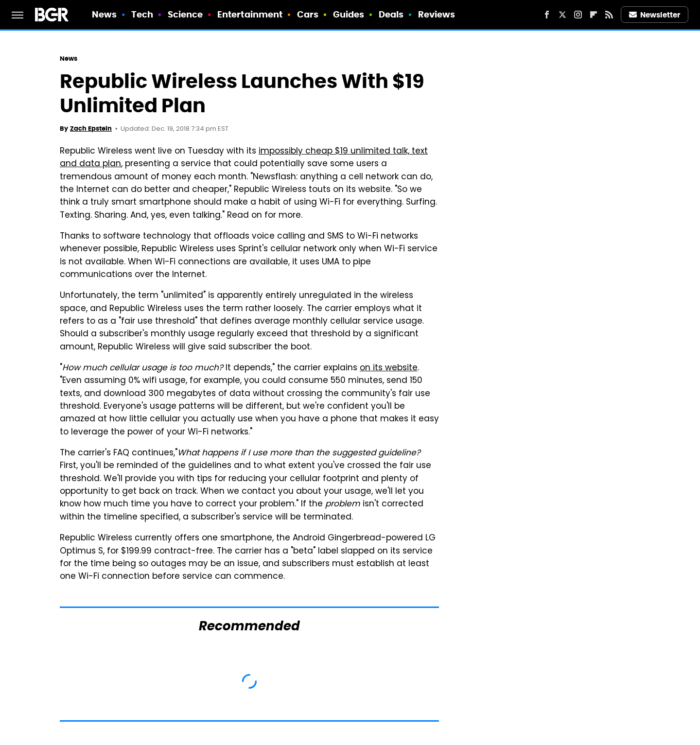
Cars (308, 14)
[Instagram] (578, 15)
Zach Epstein (91, 129)
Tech (142, 14)
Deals (391, 14)
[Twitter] (562, 15)
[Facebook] (547, 15)
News (104, 14)
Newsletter (655, 15)
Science (185, 14)
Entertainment (250, 14)
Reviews (437, 14)
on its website (389, 368)
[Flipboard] (594, 15)
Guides (349, 14)
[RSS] (609, 15)
